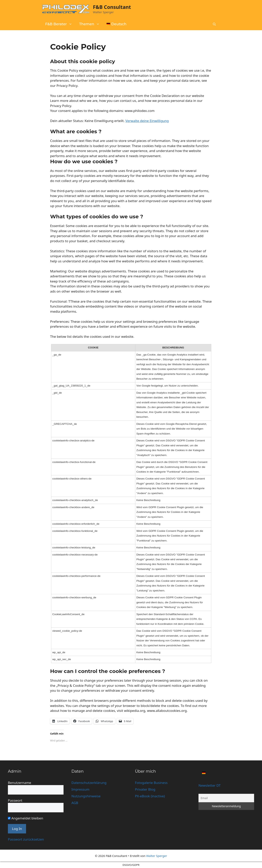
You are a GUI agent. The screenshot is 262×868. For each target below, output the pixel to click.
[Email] (226, 798)
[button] (214, 24)
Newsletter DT (210, 785)
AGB (75, 803)
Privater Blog (145, 789)
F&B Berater (61, 24)
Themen (91, 24)
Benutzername (20, 783)
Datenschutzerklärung (89, 783)
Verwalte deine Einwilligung (147, 121)
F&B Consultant (112, 7)
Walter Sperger (157, 856)
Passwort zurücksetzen (26, 839)
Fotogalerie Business (151, 783)
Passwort (15, 800)
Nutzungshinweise (86, 796)
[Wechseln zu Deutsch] (204, 773)
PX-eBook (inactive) (150, 796)
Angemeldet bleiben (26, 818)
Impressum (80, 789)
